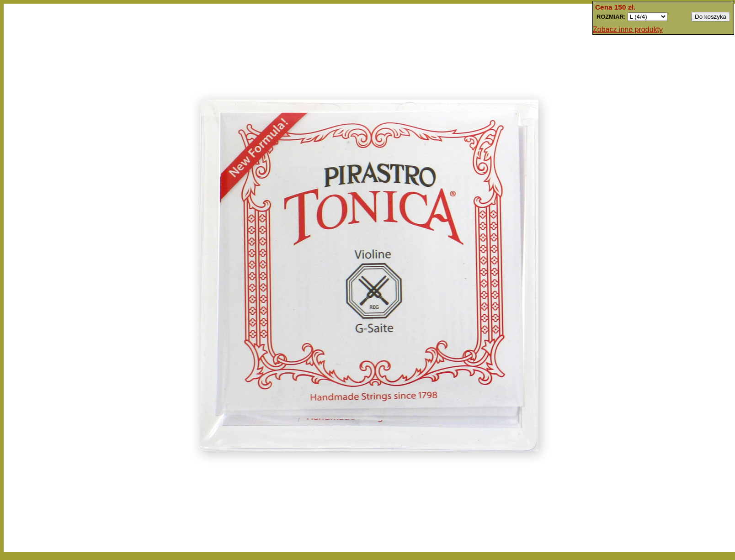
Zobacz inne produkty (628, 29)
